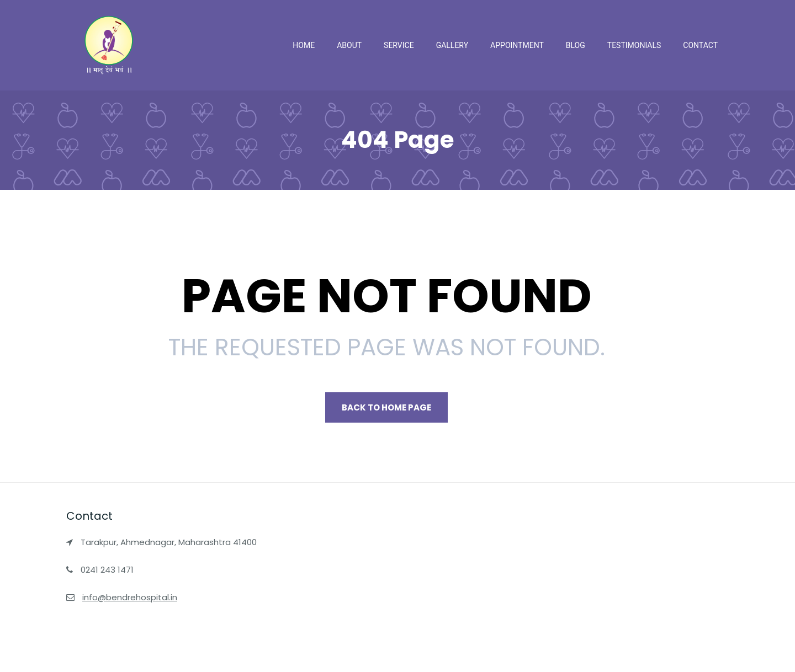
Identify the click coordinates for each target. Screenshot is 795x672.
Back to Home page (386, 407)
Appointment (517, 45)
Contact (700, 45)
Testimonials (634, 45)
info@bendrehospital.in (130, 597)
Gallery (452, 45)
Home (304, 45)
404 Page (397, 140)
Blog (576, 45)
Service (399, 45)
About (349, 45)
